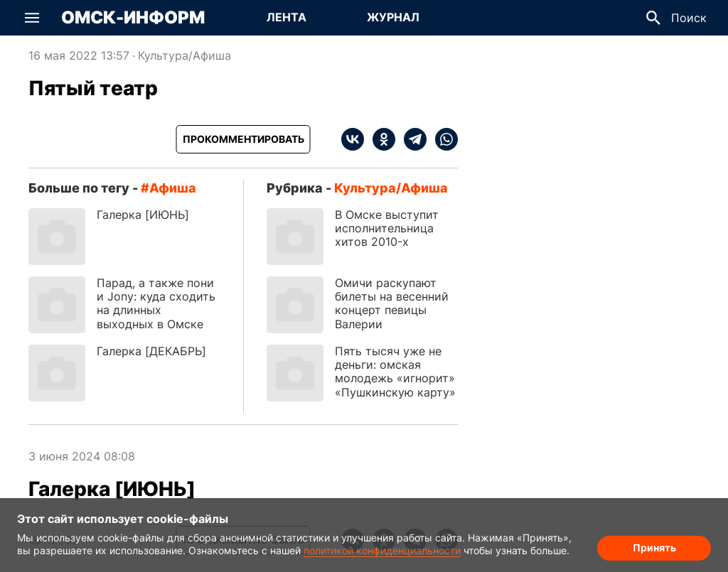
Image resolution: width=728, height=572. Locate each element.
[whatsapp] (442, 139)
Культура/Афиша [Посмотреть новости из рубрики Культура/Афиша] (184, 55)
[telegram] (411, 139)
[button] (32, 18)
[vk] (353, 139)
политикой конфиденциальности (382, 550)
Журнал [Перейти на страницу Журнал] (393, 17)
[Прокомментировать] (243, 139)
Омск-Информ (133, 18)
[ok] (380, 139)
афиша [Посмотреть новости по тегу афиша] (173, 188)
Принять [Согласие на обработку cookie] (654, 547)
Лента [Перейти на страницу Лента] (287, 17)
